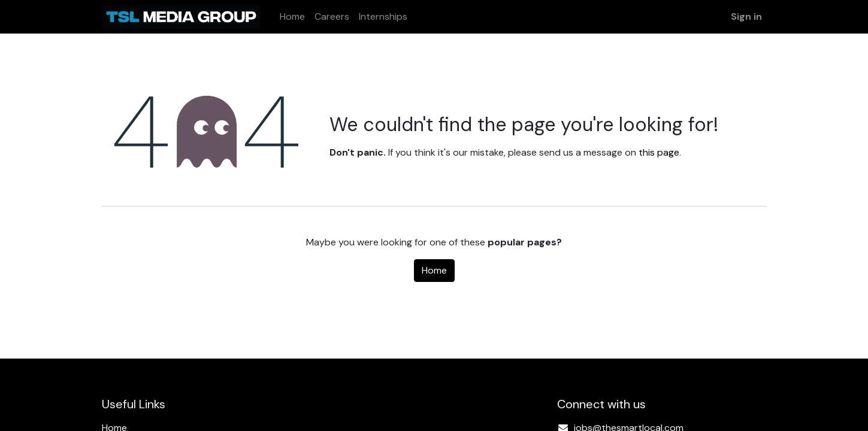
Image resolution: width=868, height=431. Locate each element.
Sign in (746, 16)
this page (659, 152)
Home (434, 270)
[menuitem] (292, 17)
